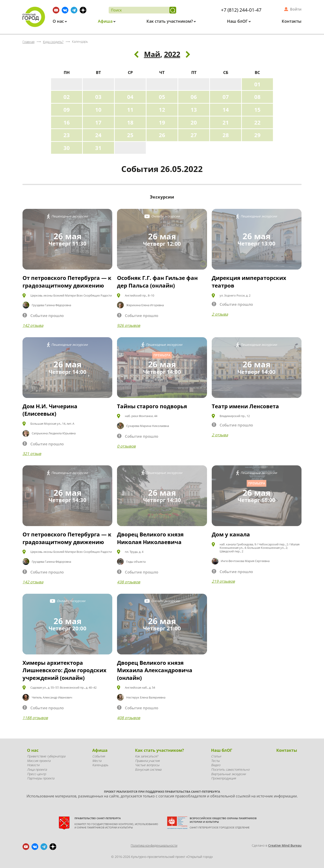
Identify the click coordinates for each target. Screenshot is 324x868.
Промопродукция (223, 778)
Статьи (216, 756)
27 (194, 135)
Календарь (100, 765)
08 (257, 97)
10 (98, 110)
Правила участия (147, 761)
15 (257, 110)
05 (162, 97)
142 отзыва (33, 325)
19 (162, 122)
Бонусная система (148, 769)
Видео (216, 765)
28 (226, 135)
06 (194, 97)
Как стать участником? (170, 21)
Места (97, 761)
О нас (59, 21)
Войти (296, 9)
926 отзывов (129, 325)
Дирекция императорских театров (249, 282)
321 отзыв (32, 454)
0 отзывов (126, 446)
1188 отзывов (35, 718)
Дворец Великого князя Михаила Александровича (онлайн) (155, 670)
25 (130, 135)
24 (98, 135)
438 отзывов (129, 582)
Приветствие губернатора (46, 756)
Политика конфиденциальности (154, 845)
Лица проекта (37, 769)
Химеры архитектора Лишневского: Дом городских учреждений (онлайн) (64, 670)
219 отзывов (223, 581)
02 (67, 97)
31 (98, 148)
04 (130, 97)
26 (162, 135)
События (99, 756)
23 (67, 135)
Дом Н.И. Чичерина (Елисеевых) (50, 410)
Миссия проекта (39, 761)
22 (257, 122)
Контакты (292, 21)
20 (194, 122)
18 (130, 122)
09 (67, 110)
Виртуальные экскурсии (228, 774)
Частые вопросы (147, 765)
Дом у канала (231, 534)
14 (226, 110)
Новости (33, 765)
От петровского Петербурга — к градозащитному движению (67, 282)
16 (67, 122)
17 (98, 122)
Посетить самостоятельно (230, 769)
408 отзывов (129, 718)
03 (98, 97)
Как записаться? (146, 756)
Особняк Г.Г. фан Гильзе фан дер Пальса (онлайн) (157, 282)
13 (194, 110)
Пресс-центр (36, 774)
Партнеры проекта (41, 778)
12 (162, 110)
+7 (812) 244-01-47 (241, 10)
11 (130, 110)
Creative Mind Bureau (285, 845)
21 (226, 122)
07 (226, 97)
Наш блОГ (238, 21)
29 (257, 135)
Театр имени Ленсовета (245, 406)
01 (257, 84)
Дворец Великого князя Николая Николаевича (150, 538)
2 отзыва (220, 314)
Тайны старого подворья (152, 406)
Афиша (106, 21)
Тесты (215, 761)
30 (67, 148)
